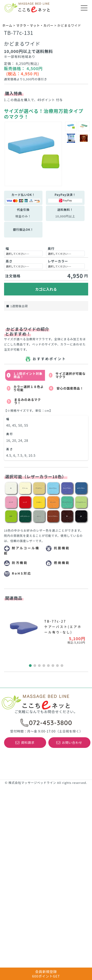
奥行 (51, 248)
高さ (9, 261)
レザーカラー (58, 261)
